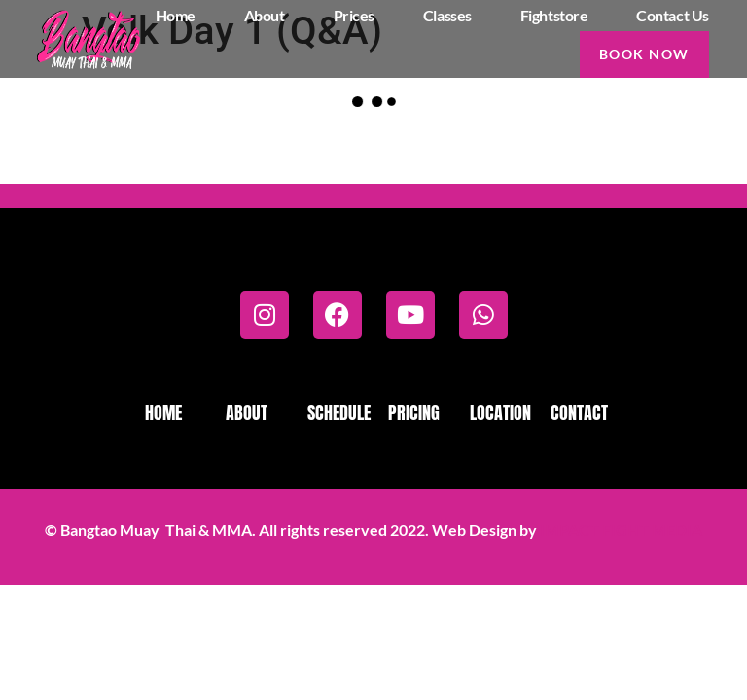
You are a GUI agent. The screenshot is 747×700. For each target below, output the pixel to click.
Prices (354, 15)
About (265, 15)
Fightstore (554, 15)
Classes (447, 15)
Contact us (673, 15)
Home (176, 15)
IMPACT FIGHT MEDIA (621, 529)
